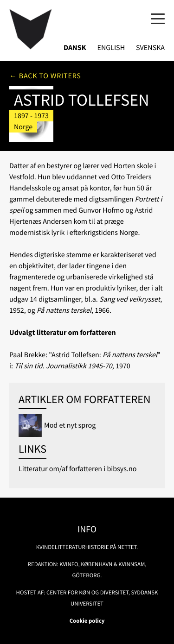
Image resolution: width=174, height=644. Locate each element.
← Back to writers (45, 76)
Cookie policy (87, 621)
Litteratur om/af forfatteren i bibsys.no (77, 469)
